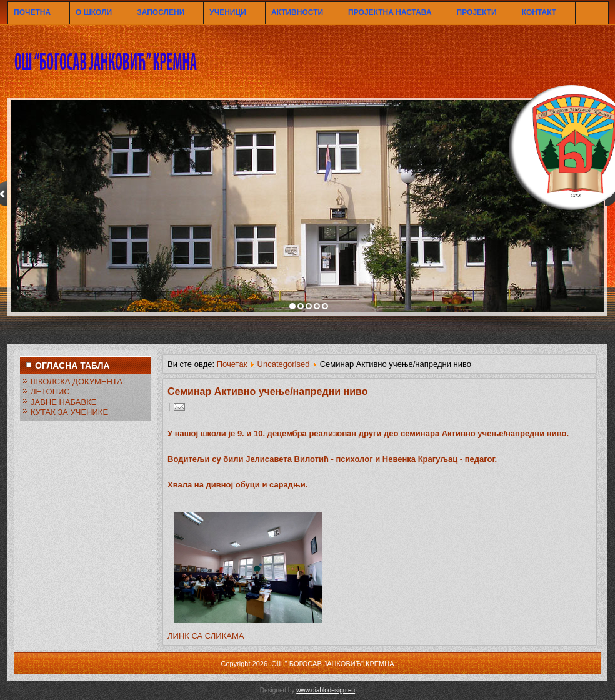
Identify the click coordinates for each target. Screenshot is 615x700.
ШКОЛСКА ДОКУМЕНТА (77, 382)
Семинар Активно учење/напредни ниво (267, 392)
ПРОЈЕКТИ (477, 12)
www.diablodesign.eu (326, 690)
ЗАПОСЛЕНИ (161, 12)
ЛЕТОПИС (50, 392)
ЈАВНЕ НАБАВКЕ (63, 402)
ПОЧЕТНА (32, 12)
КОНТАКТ (539, 12)
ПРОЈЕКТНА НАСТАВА (390, 12)
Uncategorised (284, 364)
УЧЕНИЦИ (228, 12)
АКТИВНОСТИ (297, 12)
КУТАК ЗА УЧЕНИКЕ (69, 412)
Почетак (232, 364)
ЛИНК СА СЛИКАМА (206, 636)
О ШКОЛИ (94, 12)
